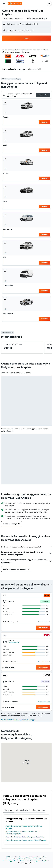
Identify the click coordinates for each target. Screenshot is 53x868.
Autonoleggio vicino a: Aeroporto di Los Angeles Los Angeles (24, 827)
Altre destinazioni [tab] (23, 810)
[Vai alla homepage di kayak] (15, 4)
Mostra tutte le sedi (44, 622)
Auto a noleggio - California (36, 859)
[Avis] (47, 635)
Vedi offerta (44, 122)
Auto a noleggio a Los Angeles (38, 861)
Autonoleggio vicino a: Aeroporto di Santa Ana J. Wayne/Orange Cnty (23, 833)
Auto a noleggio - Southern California (15, 861)
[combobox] (13, 19)
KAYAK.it (8, 857)
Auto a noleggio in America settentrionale (32, 857)
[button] (4, 4)
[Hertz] (47, 675)
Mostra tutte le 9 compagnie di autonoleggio (18, 720)
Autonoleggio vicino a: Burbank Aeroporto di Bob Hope (25, 837)
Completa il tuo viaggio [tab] (42, 810)
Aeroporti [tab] (8, 810)
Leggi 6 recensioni (14, 643)
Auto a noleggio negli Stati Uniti (15, 859)
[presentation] (51, 584)
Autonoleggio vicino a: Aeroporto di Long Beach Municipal (26, 840)
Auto (15, 857)
